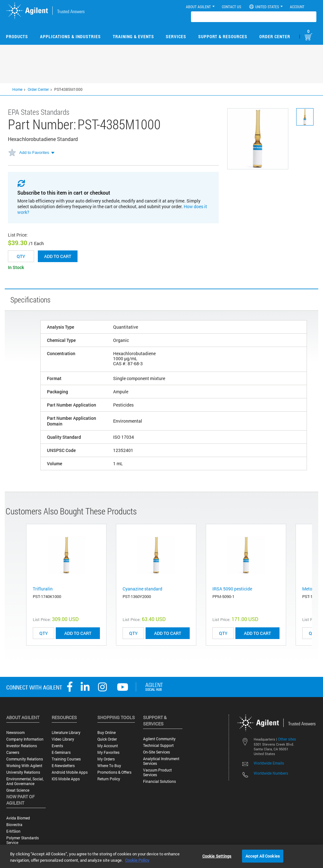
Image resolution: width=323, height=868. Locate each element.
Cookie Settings (217, 856)
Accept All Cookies (263, 856)
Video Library (63, 739)
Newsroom (15, 733)
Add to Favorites (34, 152)
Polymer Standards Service (23, 840)
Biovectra (14, 825)
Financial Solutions (159, 781)
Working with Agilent (24, 766)
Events (57, 746)
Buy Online (107, 733)
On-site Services (156, 752)
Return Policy (109, 779)
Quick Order (107, 739)
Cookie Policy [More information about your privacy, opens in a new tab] (137, 860)
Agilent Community (159, 739)
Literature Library (66, 733)
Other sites (287, 739)
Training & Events (133, 36)
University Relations (23, 772)
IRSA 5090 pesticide (232, 589)
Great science (18, 790)
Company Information (25, 739)
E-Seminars (61, 752)
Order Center (275, 36)
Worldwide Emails (269, 763)
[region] (161, 856)
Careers (13, 752)
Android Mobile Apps (70, 772)
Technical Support (158, 745)
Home (17, 89)
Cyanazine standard (142, 589)
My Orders (106, 759)
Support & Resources (223, 36)
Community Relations (25, 759)
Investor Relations (22, 746)
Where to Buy (109, 766)
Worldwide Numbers (271, 773)
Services (176, 36)
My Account (108, 746)
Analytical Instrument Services (161, 761)
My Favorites (108, 752)
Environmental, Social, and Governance (25, 781)
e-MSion (13, 831)
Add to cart (58, 256)
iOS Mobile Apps (66, 779)
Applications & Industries (70, 36)
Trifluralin (43, 589)
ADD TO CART (78, 633)
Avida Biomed (18, 818)
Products (17, 36)
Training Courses (66, 759)
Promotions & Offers (114, 772)
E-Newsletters (63, 766)
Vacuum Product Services (157, 772)
